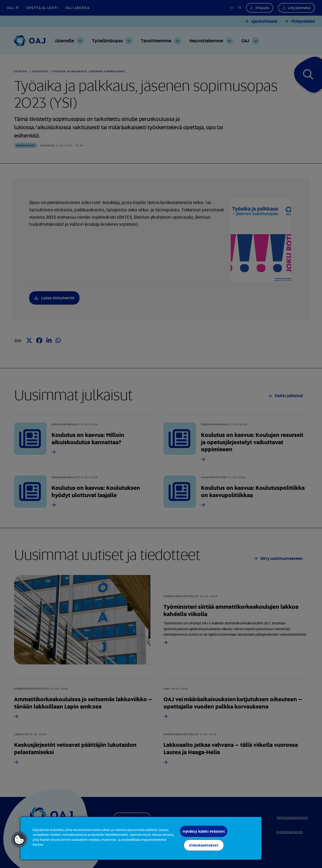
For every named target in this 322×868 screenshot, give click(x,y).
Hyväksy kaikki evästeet (204, 831)
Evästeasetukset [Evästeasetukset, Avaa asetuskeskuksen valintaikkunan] (204, 845)
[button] (19, 840)
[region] (141, 838)
